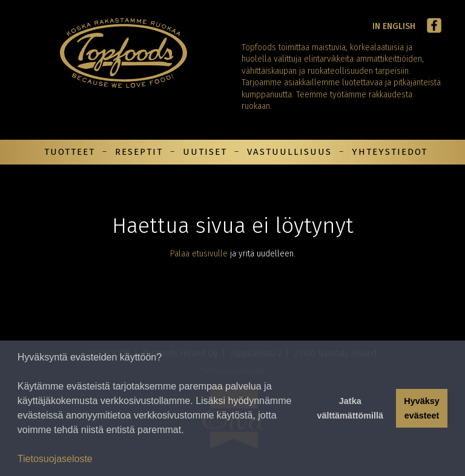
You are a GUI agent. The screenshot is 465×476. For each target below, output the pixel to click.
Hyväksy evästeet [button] (421, 408)
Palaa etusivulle (199, 254)
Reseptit (139, 152)
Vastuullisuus (289, 152)
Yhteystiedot (390, 152)
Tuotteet (70, 152)
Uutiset (205, 152)
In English (394, 26)
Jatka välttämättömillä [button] (350, 408)
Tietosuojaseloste (55, 459)
